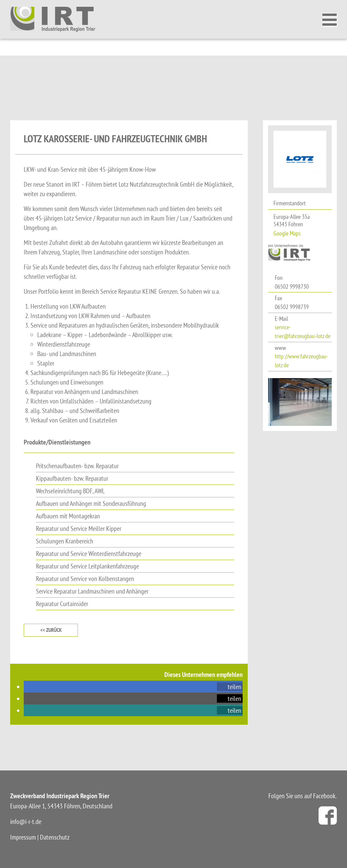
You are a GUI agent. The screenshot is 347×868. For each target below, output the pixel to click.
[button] (230, 687)
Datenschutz (55, 837)
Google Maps (287, 233)
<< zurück (51, 630)
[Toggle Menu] (331, 20)
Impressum (23, 837)
